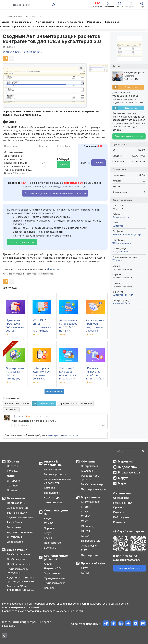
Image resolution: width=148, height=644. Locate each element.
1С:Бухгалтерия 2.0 (122, 252)
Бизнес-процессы (55, 474)
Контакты (119, 522)
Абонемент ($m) (121, 303)
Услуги (48, 533)
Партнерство (52, 543)
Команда (50, 488)
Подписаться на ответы (17, 403)
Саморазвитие (53, 502)
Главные (12, 471)
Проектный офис (93, 563)
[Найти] (143, 451)
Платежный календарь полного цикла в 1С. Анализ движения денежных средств (68, 379)
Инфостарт (53, 269)
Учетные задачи (17, 513)
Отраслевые (52, 573)
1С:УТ (84, 521)
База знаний (16, 498)
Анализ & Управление (53, 463)
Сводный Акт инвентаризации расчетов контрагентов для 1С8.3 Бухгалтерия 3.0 (52, 39)
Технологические (55, 583)
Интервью (13, 481)
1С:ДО (85, 536)
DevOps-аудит (16, 559)
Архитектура (52, 498)
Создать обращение (129, 568)
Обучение (88, 461)
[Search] (129, 451)
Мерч (122, 483)
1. (12, 416)
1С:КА (85, 512)
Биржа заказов (129, 472)
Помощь (119, 512)
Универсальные (91, 541)
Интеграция (14, 537)
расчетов (32, 274)
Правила (119, 507)
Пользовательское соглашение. (22, 611)
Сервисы (50, 528)
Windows (117, 260)
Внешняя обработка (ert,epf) (127, 234)
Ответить (24, 426)
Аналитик (87, 471)
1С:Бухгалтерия (91, 502)
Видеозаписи (128, 467)
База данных (15, 527)
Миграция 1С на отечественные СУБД (21, 588)
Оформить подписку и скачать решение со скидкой (55, 193)
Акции (48, 518)
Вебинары (50, 548)
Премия (12, 490)
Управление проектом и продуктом (58, 481)
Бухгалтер (118, 226)
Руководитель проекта (90, 478)
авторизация (71, 435)
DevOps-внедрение (19, 564)
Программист (90, 466)
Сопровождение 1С (56, 512)
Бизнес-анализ (53, 469)
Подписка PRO (16, 503)
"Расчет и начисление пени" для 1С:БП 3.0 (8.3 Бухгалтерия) (95, 375)
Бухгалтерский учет (123, 295)
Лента (11, 476)
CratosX (20, 416)
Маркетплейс (91, 497)
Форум (123, 478)
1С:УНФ (86, 516)
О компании (122, 493)
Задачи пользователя (21, 517)
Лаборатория (17, 550)
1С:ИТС (48, 523)
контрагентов (46, 274)
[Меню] (6, 5)
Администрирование (20, 532)
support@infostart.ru (127, 560)
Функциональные (18, 508)
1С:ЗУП (85, 531)
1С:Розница (88, 526)
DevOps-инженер (92, 484)
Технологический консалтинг (18, 571)
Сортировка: (75, 403)
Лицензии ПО (52, 568)
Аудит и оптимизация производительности (20, 579)
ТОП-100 (12, 486)
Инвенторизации (15, 274)
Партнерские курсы (93, 489)
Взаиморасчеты (121, 217)
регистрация (55, 435)
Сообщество (15, 542)
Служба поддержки (131, 531)
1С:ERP (85, 507)
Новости (12, 466)
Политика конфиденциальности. (63, 611)
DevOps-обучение (18, 554)
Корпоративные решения (56, 557)
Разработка (14, 522)
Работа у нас (121, 517)
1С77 (84, 550)
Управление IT (53, 493)
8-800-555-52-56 (125, 556)
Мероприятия (128, 461)
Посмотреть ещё (54, 391)
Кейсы (48, 538)
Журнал (13, 461)
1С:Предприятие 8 (122, 243)
